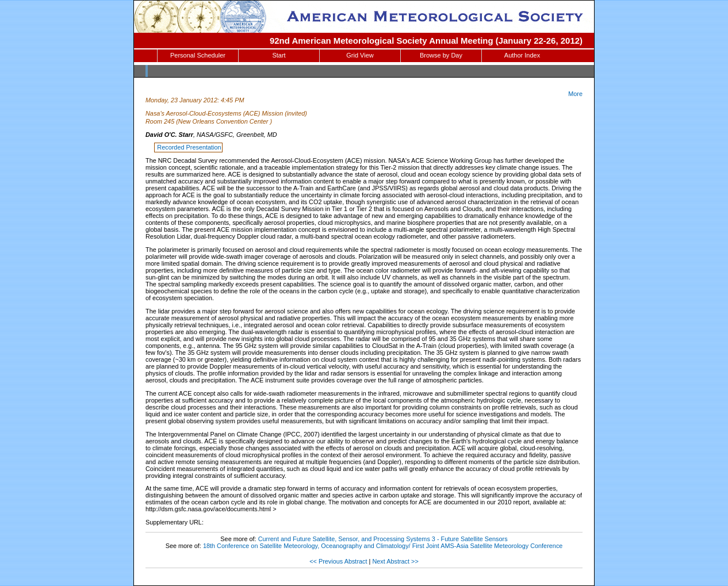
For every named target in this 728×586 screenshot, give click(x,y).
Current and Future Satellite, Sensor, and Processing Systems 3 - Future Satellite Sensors (383, 539)
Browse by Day (441, 55)
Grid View (360, 55)
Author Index (522, 55)
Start (279, 55)
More (575, 94)
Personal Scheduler (198, 55)
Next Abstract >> (395, 561)
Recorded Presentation (189, 147)
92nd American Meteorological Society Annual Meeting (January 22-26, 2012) (426, 41)
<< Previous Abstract (338, 561)
